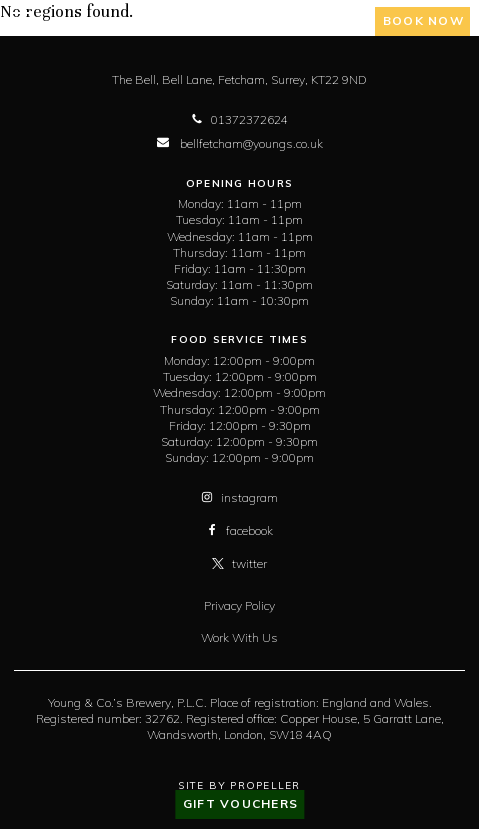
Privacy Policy (239, 605)
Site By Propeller (239, 785)
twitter (239, 563)
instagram (239, 497)
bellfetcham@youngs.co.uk (240, 143)
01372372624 (239, 119)
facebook (239, 530)
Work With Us (239, 637)
